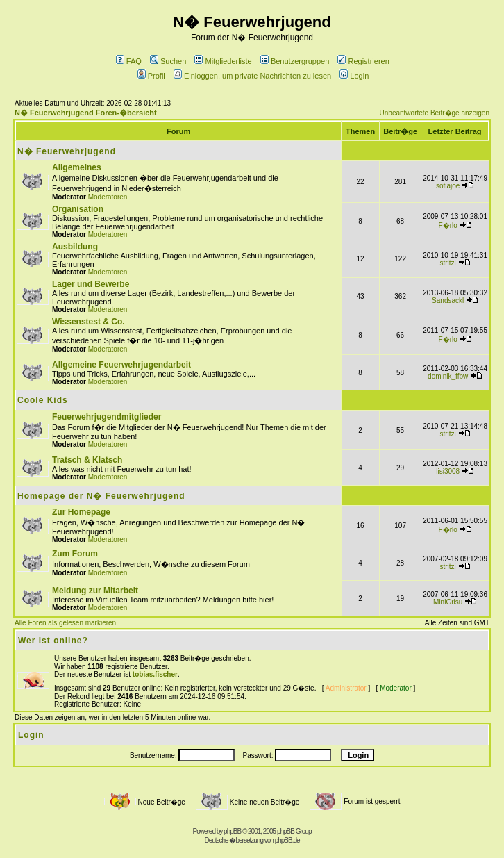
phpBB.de (287, 840)
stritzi (448, 263)
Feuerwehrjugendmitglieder (107, 417)
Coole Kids (43, 400)
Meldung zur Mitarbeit (95, 591)
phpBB (232, 831)
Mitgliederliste (223, 61)
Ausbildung (75, 247)
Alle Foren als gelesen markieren (65, 623)
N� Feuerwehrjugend (67, 151)
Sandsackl (448, 300)
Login (354, 76)
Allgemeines (77, 167)
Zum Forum (75, 554)
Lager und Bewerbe (91, 284)
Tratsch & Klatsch (87, 460)
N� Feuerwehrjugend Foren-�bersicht (86, 113)
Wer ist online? (53, 641)
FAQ (129, 61)
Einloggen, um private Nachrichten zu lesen (252, 76)
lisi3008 (448, 471)
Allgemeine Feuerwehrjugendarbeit (121, 365)
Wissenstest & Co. (89, 322)
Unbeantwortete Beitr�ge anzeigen (435, 113)
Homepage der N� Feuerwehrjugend (101, 496)
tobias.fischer (155, 674)
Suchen (168, 61)
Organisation (78, 209)
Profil (151, 76)
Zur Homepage (81, 512)
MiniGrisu (448, 602)
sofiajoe (448, 186)
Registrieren (363, 61)
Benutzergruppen (295, 61)
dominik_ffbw (448, 376)
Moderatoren (108, 197)
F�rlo (448, 225)
